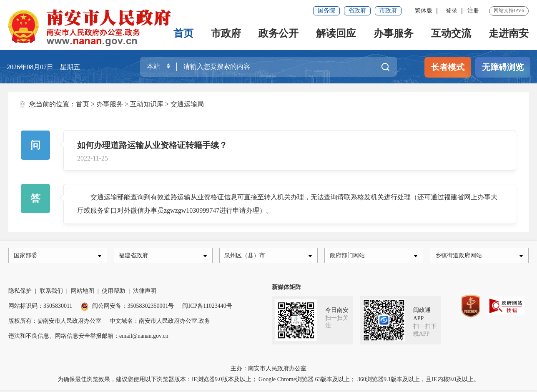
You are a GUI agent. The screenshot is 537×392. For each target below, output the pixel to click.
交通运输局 (187, 104)
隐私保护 (20, 293)
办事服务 (394, 33)
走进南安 (509, 33)
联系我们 (51, 293)
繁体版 (424, 11)
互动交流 (451, 33)
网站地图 (83, 293)
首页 (183, 33)
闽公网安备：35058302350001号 (127, 308)
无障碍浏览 (503, 67)
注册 (473, 11)
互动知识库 (147, 104)
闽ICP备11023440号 (207, 308)
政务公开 (279, 33)
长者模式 (448, 67)
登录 (452, 11)
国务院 (326, 11)
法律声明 (145, 293)
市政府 (388, 11)
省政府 (357, 11)
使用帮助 (113, 293)
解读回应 (336, 33)
